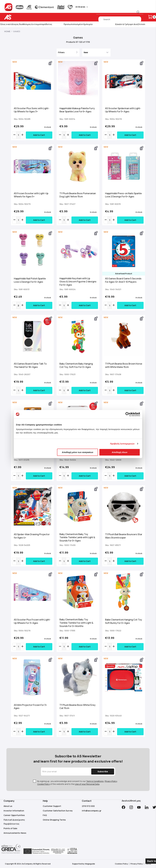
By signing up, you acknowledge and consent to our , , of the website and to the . (77, 783)
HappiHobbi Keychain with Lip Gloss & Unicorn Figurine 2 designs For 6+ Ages (78, 282)
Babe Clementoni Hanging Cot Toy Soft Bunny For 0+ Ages (124, 621)
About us (8, 806)
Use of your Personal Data (87, 784)
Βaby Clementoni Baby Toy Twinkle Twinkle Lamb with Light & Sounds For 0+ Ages (77, 537)
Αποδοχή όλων (120, 452)
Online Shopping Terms (54, 820)
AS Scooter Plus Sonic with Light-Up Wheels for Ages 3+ (32, 110)
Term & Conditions (95, 781)
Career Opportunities (14, 815)
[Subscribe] (103, 772)
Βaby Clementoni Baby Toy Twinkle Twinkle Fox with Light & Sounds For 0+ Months (76, 623)
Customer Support (52, 806)
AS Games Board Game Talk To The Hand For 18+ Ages (30, 365)
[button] (50, 63)
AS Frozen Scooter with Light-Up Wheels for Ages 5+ (31, 195)
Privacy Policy (111, 781)
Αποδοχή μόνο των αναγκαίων (78, 452)
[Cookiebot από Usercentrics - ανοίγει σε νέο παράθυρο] (128, 414)
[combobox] (120, 19)
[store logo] (17, 17)
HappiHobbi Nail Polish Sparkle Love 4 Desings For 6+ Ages (30, 280)
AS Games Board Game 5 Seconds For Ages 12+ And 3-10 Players (123, 280)
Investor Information (14, 811)
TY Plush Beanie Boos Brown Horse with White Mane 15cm (124, 365)
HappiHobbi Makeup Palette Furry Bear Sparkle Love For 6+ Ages (77, 110)
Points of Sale (10, 828)
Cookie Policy (43, 784)
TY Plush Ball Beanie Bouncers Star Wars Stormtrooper (124, 536)
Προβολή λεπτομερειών (122, 444)
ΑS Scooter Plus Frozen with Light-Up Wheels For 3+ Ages (32, 621)
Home (7, 31)
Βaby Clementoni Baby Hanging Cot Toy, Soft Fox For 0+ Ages (76, 365)
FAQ (45, 815)
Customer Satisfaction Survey (58, 811)
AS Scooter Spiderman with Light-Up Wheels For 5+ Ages (123, 110)
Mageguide (90, 864)
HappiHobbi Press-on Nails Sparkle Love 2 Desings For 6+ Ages (123, 195)
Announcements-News (15, 833)
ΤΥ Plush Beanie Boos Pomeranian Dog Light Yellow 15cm (78, 195)
